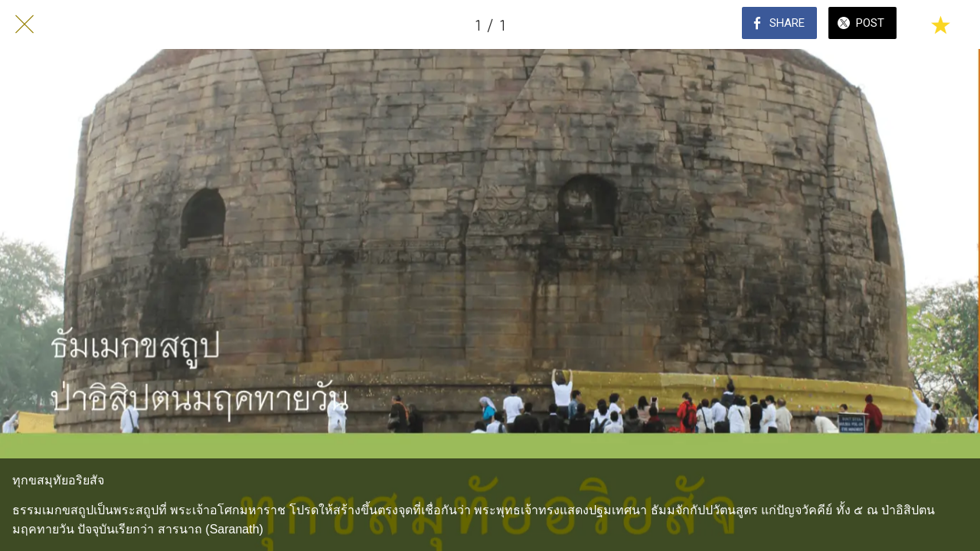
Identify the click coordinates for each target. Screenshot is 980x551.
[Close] (24, 24)
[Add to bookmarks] (940, 24)
